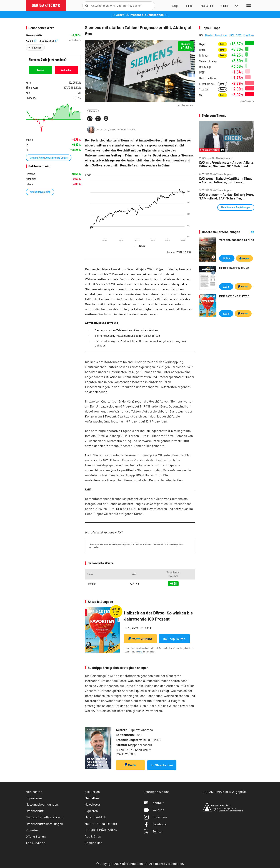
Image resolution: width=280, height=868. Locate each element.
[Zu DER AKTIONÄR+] (207, 6)
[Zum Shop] (175, 6)
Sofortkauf (140, 639)
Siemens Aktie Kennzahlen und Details (49, 157)
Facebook (155, 824)
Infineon (204, 55)
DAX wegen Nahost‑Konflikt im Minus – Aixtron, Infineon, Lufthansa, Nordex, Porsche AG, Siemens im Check (226, 180)
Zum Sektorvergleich (40, 192)
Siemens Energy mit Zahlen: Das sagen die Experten (127, 336)
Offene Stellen (36, 836)
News (222, 44)
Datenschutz (35, 811)
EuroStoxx (249, 35)
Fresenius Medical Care (208, 84)
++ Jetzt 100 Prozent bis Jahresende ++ (140, 15)
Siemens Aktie (34, 35)
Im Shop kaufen (174, 639)
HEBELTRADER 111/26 (234, 268)
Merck (202, 50)
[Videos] (224, 6)
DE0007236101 (48, 40)
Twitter (153, 831)
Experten (91, 811)
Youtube (154, 810)
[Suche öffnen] (87, 6)
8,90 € (226, 313)
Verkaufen (66, 70)
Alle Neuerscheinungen (248, 232)
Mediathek (92, 798)
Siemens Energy (208, 61)
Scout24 (204, 89)
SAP (201, 95)
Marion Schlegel (127, 129)
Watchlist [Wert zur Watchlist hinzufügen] (36, 47)
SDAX (239, 35)
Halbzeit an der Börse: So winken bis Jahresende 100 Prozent (158, 616)
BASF (202, 72)
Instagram (155, 817)
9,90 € (226, 286)
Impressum (34, 798)
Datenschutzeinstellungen (44, 824)
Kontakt (154, 803)
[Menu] (248, 6)
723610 (31, 40)
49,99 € (227, 258)
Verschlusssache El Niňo (237, 240)
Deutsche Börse (208, 78)
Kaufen (40, 70)
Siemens (93, 111)
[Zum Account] (189, 6)
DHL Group (205, 67)
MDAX (232, 35)
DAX (201, 35)
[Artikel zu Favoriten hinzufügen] (106, 118)
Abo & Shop (93, 836)
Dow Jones (221, 35)
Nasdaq (209, 35)
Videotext (33, 830)
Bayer (202, 44)
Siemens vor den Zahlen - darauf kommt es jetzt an (126, 330)
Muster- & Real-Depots (101, 824)
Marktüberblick (95, 817)
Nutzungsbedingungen (42, 804)
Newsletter (92, 804)
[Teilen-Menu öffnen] (90, 119)
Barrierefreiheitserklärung (45, 817)
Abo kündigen (35, 843)
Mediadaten (34, 792)
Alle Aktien (92, 792)
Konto (140, 651)
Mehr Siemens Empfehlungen (236, 207)
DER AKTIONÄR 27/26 (234, 296)
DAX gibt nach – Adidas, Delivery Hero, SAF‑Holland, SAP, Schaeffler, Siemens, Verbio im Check (227, 196)
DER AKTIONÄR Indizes (101, 830)
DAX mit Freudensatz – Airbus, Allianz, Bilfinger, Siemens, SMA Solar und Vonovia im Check (227, 164)
